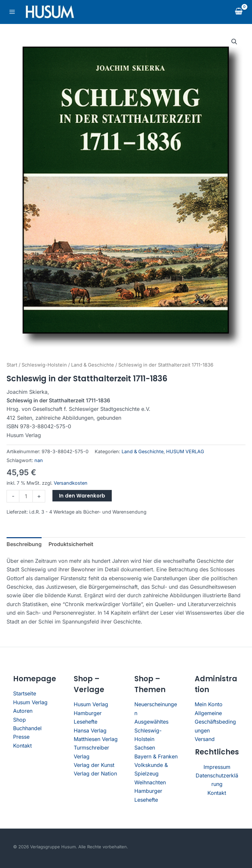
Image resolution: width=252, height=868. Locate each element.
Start (12, 365)
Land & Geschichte (93, 365)
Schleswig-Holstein (44, 365)
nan (39, 460)
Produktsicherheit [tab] (71, 544)
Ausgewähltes (151, 722)
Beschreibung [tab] (24, 544)
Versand (205, 739)
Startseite (25, 693)
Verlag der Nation (95, 773)
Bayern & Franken (156, 756)
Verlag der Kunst (94, 765)
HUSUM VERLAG (185, 451)
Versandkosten (71, 483)
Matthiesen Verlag (96, 739)
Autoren (23, 711)
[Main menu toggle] (12, 12)
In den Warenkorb (82, 496)
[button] (234, 42)
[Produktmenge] (26, 496)
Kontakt (22, 746)
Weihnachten (150, 782)
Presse (21, 737)
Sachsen (145, 748)
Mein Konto (209, 704)
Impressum (217, 767)
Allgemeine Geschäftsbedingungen (215, 722)
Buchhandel (27, 728)
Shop (19, 720)
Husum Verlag (30, 702)
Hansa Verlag (90, 730)
